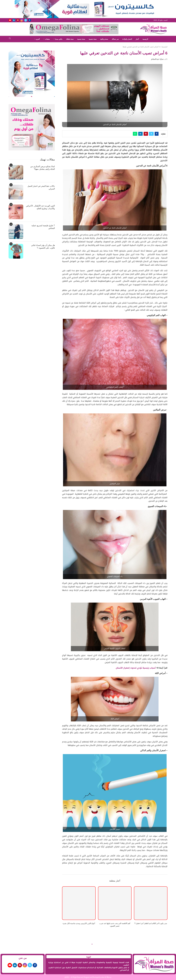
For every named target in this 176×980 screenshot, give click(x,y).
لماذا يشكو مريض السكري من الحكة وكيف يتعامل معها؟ (43, 168)
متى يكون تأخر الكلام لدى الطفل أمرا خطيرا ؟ (151, 923)
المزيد (38, 39)
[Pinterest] (18, 20)
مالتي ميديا (59, 39)
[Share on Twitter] (151, 134)
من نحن (23, 958)
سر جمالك (115, 39)
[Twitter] (26, 20)
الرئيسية (145, 39)
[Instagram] (22, 20)
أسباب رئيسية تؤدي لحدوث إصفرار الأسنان (136, 668)
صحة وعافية (104, 39)
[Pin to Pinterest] (146, 134)
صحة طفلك (70, 39)
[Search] (10, 39)
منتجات (47, 39)
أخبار (137, 39)
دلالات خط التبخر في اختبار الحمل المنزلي (41, 187)
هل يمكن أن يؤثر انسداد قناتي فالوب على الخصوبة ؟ (43, 247)
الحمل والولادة (127, 39)
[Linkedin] (14, 20)
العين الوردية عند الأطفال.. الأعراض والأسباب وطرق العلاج (40, 207)
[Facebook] (30, 20)
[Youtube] (10, 20)
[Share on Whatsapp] (135, 134)
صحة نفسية (93, 39)
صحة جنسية (81, 39)
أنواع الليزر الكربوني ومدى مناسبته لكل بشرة (79, 923)
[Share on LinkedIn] (140, 134)
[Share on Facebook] (157, 134)
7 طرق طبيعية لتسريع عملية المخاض (43, 227)
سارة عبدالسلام (157, 59)
